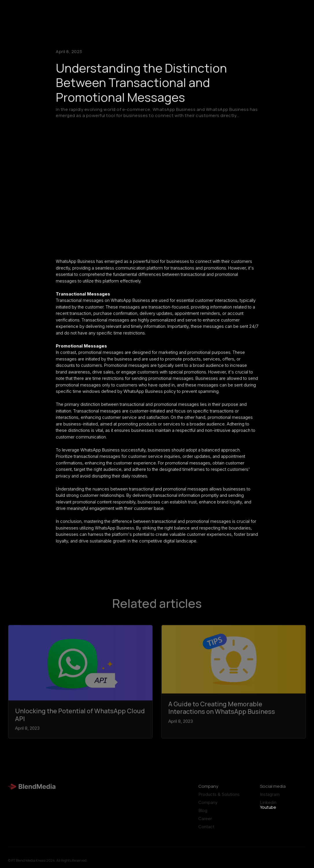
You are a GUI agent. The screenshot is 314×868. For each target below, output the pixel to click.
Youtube (268, 807)
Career (205, 821)
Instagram (270, 797)
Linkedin (268, 805)
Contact (206, 829)
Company (208, 805)
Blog (203, 813)
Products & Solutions (219, 797)
